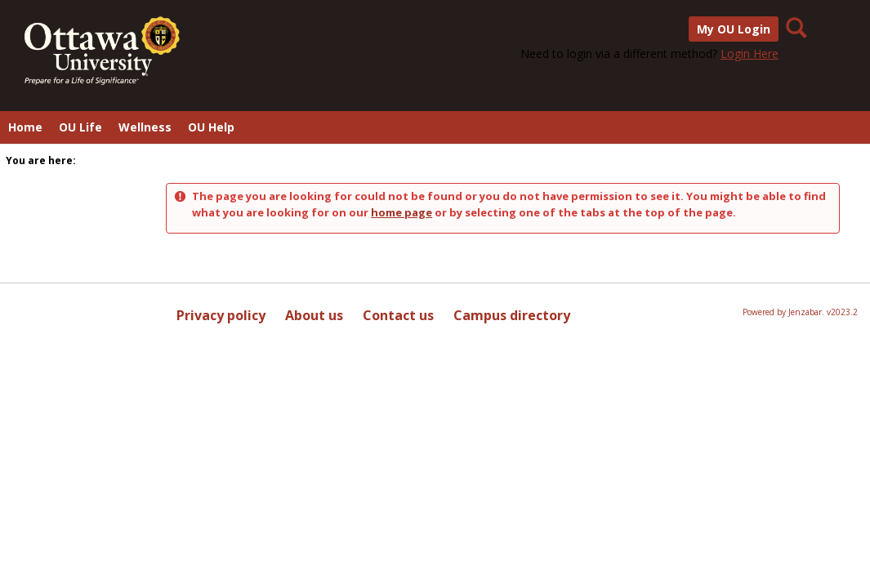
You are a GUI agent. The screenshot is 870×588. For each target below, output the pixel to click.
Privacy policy (221, 315)
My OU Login (734, 29)
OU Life (80, 127)
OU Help (211, 127)
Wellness (145, 127)
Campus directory (512, 315)
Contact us (398, 315)
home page (402, 212)
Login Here (750, 53)
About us (314, 315)
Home (25, 127)
